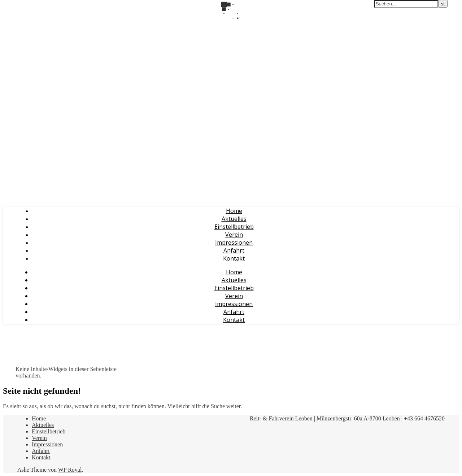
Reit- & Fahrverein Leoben (38, 25)
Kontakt (234, 258)
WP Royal (70, 470)
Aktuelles (234, 219)
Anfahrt (234, 250)
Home (234, 211)
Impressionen (234, 243)
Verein (234, 235)
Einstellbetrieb (234, 227)
